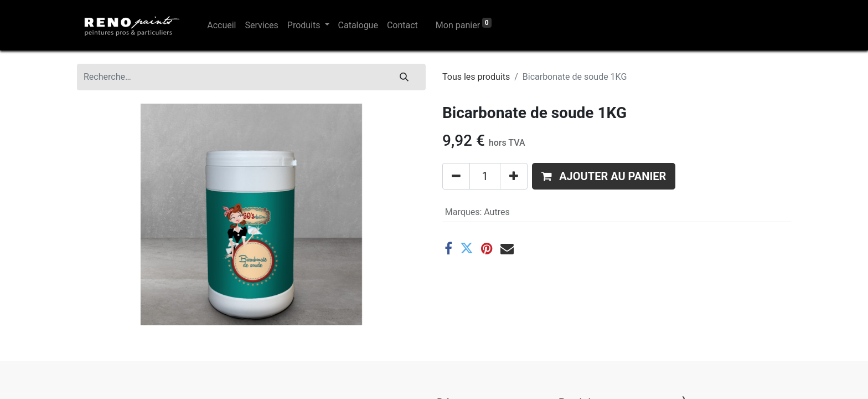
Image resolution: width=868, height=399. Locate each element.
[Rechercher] (404, 77)
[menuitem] (221, 25)
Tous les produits (476, 77)
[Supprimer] (456, 176)
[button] (604, 176)
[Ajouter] (514, 176)
